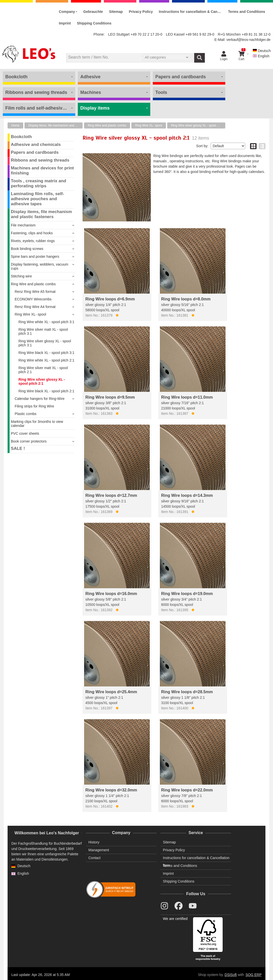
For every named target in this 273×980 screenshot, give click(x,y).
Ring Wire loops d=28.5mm (187, 692)
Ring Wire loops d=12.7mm (111, 495)
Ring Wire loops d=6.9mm (110, 299)
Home (15, 125)
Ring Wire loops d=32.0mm (111, 790)
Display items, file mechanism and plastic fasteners (55, 125)
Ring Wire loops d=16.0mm (111, 594)
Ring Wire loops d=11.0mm (187, 397)
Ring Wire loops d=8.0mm (186, 299)
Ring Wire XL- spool (149, 125)
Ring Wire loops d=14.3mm (187, 495)
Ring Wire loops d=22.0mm (187, 790)
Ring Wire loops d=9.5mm (110, 397)
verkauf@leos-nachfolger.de (248, 40)
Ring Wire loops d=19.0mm (187, 594)
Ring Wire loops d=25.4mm (111, 692)
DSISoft (231, 975)
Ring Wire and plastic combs (107, 125)
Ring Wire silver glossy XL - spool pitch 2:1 (198, 125)
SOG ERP (254, 975)
